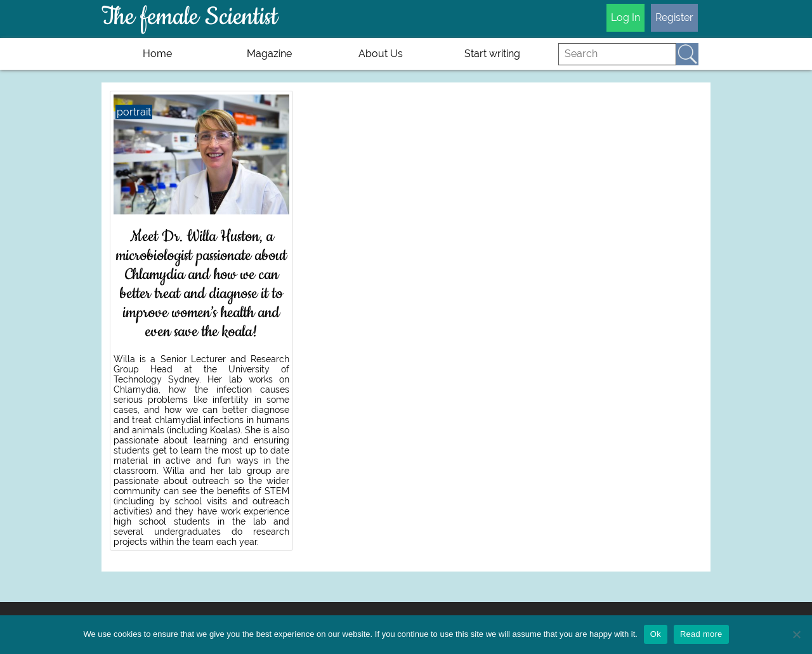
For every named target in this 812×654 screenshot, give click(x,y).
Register (674, 17)
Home (157, 54)
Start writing (492, 54)
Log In (625, 17)
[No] (796, 634)
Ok (656, 634)
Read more (701, 634)
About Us (381, 54)
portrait (134, 112)
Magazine (269, 54)
